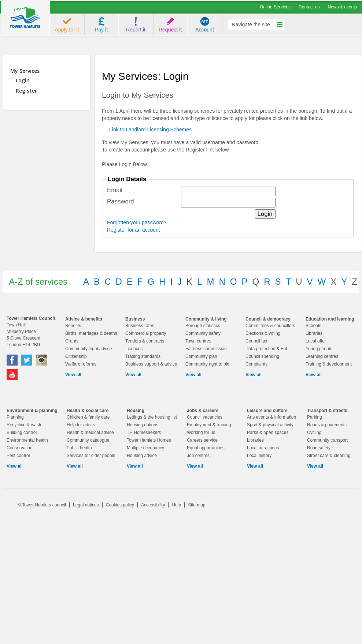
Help (176, 505)
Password (121, 201)
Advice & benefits (84, 319)
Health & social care (88, 411)
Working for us (201, 433)
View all (73, 375)
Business (135, 319)
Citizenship (76, 356)
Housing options (143, 425)
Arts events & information (271, 417)
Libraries (314, 333)
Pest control (18, 456)
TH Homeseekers (144, 433)
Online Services (275, 7)
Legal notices (86, 505)
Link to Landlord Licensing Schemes (150, 130)
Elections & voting (263, 333)
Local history (259, 456)
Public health (79, 448)
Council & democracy (268, 319)
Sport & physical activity (270, 425)
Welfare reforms (81, 364)
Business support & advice (151, 364)
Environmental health (27, 440)
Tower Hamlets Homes (149, 440)
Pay (101, 30)
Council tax (256, 341)
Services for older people (91, 456)
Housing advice (142, 456)
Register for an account (134, 230)
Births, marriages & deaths (91, 333)
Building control (22, 433)
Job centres (198, 456)
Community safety (203, 333)
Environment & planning (32, 411)
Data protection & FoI (266, 349)
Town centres (198, 341)
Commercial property (146, 333)
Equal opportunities (206, 448)
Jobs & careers (203, 411)
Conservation (20, 448)
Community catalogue (88, 440)
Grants (72, 341)
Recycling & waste (25, 425)
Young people (319, 349)
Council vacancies (205, 417)
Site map (197, 505)
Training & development (329, 364)
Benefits (73, 326)
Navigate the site (251, 25)
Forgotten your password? (137, 222)
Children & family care (88, 417)
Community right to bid (207, 364)
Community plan (201, 356)
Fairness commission (206, 349)
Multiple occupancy (145, 448)
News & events (342, 7)
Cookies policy (120, 505)
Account (205, 30)
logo (25, 18)
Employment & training (209, 425)
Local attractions (263, 448)
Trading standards (143, 356)
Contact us (309, 7)
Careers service (202, 440)
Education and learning (330, 319)
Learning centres (322, 356)
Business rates (140, 326)
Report (136, 30)
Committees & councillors (270, 326)
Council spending (262, 356)
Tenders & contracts (145, 341)
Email (115, 190)
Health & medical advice (90, 433)
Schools (313, 326)
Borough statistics (203, 326)
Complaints (256, 364)
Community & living (206, 319)
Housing (136, 411)
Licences (134, 349)
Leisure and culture (267, 411)
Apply (67, 30)
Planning (15, 417)
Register (26, 91)
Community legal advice (88, 349)
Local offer (316, 341)
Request (170, 30)
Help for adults (81, 425)
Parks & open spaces (268, 433)
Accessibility (153, 505)
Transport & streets (327, 411)
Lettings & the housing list (152, 417)
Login (23, 80)
